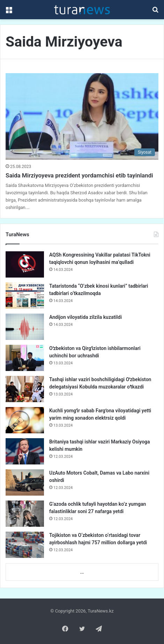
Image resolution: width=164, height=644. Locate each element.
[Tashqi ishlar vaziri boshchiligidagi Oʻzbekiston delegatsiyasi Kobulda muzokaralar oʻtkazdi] (25, 389)
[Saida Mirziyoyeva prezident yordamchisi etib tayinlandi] (82, 116)
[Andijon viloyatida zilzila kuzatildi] (25, 327)
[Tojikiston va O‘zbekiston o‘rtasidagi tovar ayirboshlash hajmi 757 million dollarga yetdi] (25, 545)
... (82, 572)
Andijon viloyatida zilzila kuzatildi (85, 317)
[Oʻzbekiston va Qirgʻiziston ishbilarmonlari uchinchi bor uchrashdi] (25, 358)
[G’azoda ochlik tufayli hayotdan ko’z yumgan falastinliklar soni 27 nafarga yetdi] (25, 514)
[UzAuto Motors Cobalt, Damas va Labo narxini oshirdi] (25, 482)
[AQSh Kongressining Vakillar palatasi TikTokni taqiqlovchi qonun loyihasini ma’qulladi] (25, 264)
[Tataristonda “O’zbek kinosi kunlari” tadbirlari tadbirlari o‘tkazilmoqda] (25, 296)
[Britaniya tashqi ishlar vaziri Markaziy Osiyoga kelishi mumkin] (25, 451)
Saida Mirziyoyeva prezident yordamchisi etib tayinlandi (79, 175)
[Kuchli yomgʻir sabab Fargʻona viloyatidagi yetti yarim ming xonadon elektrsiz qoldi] (25, 420)
